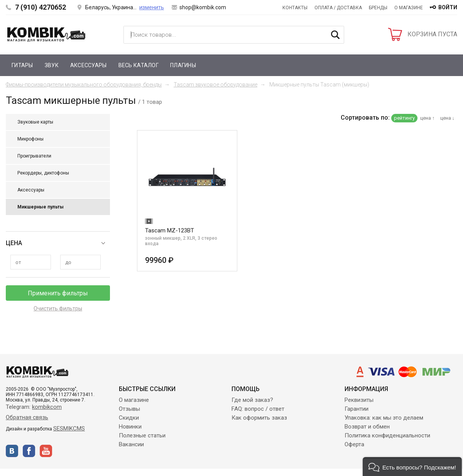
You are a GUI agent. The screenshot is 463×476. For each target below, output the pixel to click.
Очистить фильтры (58, 308)
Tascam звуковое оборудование (215, 85)
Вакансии (131, 444)
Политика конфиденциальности (387, 435)
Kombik (46, 34)
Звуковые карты (35, 122)
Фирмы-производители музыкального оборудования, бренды (84, 85)
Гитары (22, 65)
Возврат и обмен (367, 427)
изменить (152, 7)
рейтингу (404, 118)
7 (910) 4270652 (41, 7)
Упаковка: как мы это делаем (384, 418)
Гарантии (357, 409)
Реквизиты (359, 400)
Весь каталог (139, 65)
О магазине (409, 8)
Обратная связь (27, 417)
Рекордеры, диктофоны (43, 173)
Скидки (129, 418)
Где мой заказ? (252, 400)
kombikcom (47, 407)
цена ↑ (428, 118)
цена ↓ (448, 118)
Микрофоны (30, 139)
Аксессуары (89, 65)
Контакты (295, 8)
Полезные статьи (142, 435)
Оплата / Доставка (338, 8)
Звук (52, 65)
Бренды (378, 8)
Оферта (354, 444)
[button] (412, 467)
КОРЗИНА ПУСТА (432, 34)
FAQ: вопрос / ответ (258, 409)
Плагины (183, 65)
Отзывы (129, 409)
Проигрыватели (34, 156)
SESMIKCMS (69, 429)
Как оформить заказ (259, 418)
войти (448, 7)
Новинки (130, 427)
